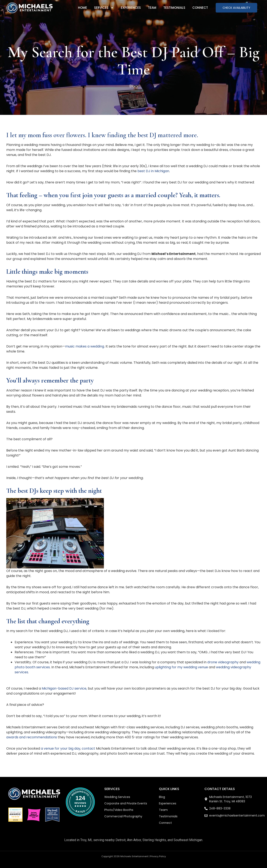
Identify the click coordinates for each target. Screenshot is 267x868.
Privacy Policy (158, 856)
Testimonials (174, 8)
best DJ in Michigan (153, 171)
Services (104, 8)
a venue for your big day (61, 748)
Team (152, 8)
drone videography (223, 662)
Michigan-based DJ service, (64, 688)
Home (82, 8)
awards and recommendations (32, 737)
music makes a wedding (85, 346)
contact (88, 748)
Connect (200, 8)
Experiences (131, 8)
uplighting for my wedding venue (181, 667)
